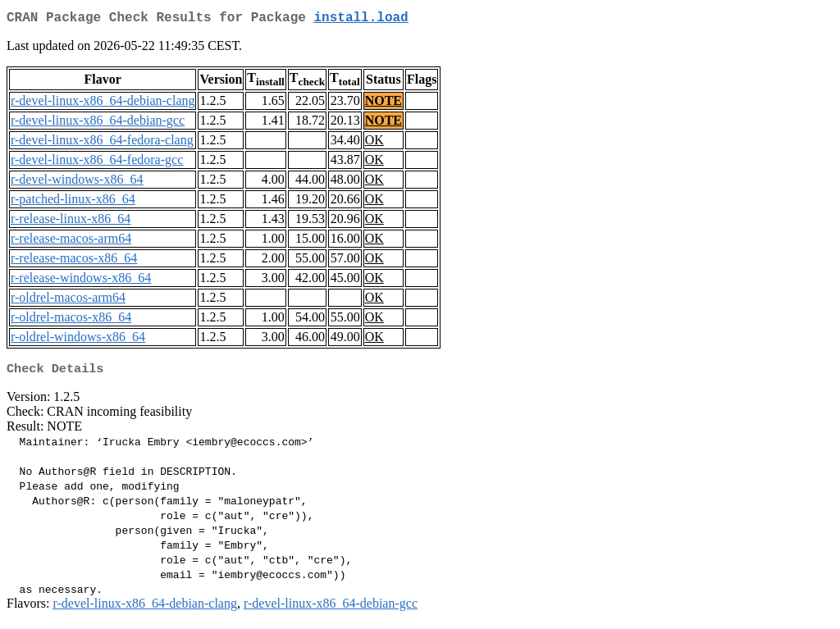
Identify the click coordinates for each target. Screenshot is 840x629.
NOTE (383, 104)
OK (374, 143)
